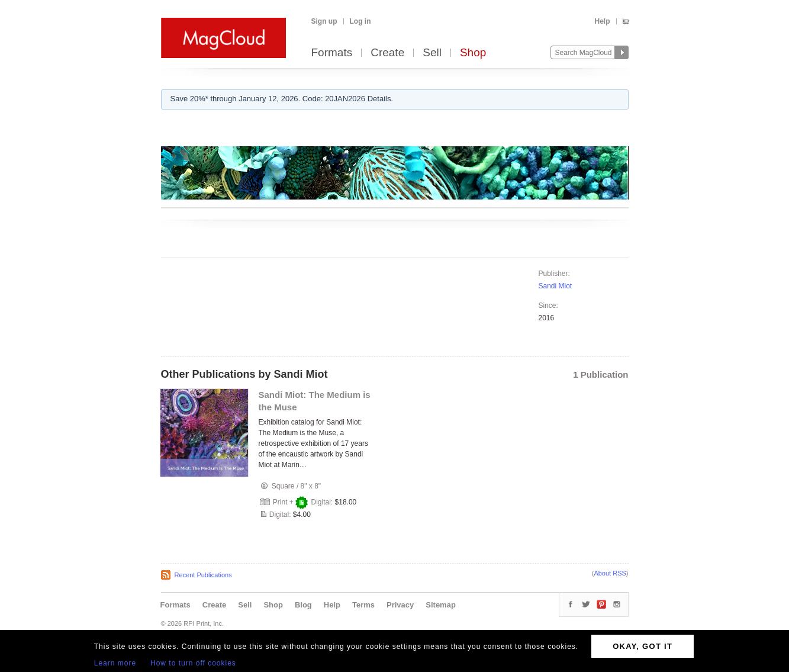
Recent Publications (203, 575)
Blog (303, 605)
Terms (363, 605)
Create (387, 53)
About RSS (610, 573)
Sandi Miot (555, 286)
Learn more (115, 663)
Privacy (400, 605)
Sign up (324, 21)
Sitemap (441, 605)
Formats (332, 53)
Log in (360, 21)
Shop (473, 53)
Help (602, 21)
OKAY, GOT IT (643, 646)
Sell (432, 53)
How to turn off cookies (193, 663)
